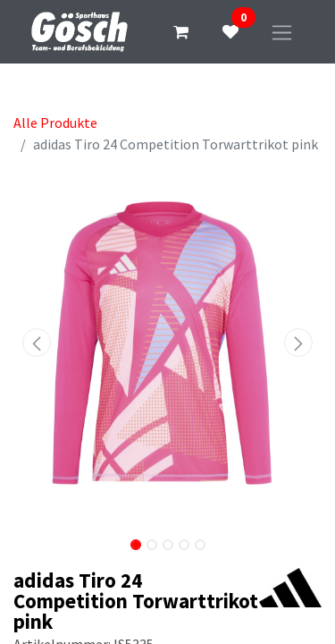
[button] (37, 343)
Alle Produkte (55, 123)
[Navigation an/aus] (282, 32)
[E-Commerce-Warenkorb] (180, 32)
